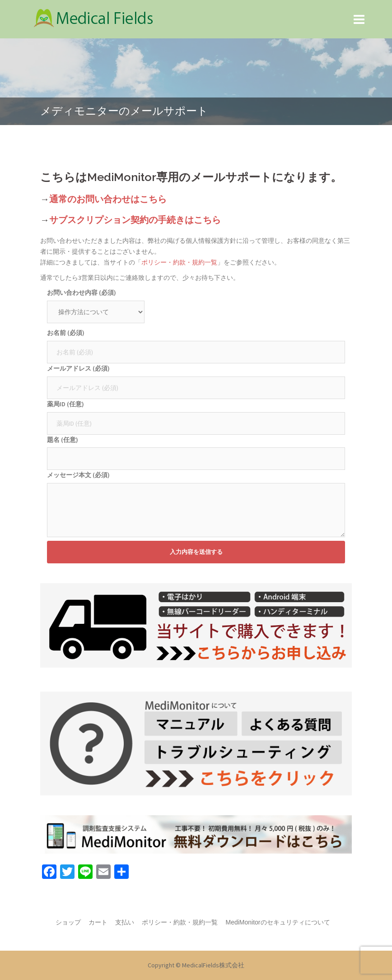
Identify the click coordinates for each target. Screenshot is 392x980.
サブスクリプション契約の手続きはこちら (135, 220)
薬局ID (65, 404)
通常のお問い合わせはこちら (108, 199)
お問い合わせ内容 (82, 293)
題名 (63, 440)
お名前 (66, 333)
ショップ (68, 922)
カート (98, 922)
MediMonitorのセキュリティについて (278, 922)
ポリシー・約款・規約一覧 (179, 262)
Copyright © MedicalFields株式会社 (196, 965)
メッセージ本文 (78, 475)
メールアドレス (78, 368)
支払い (125, 922)
